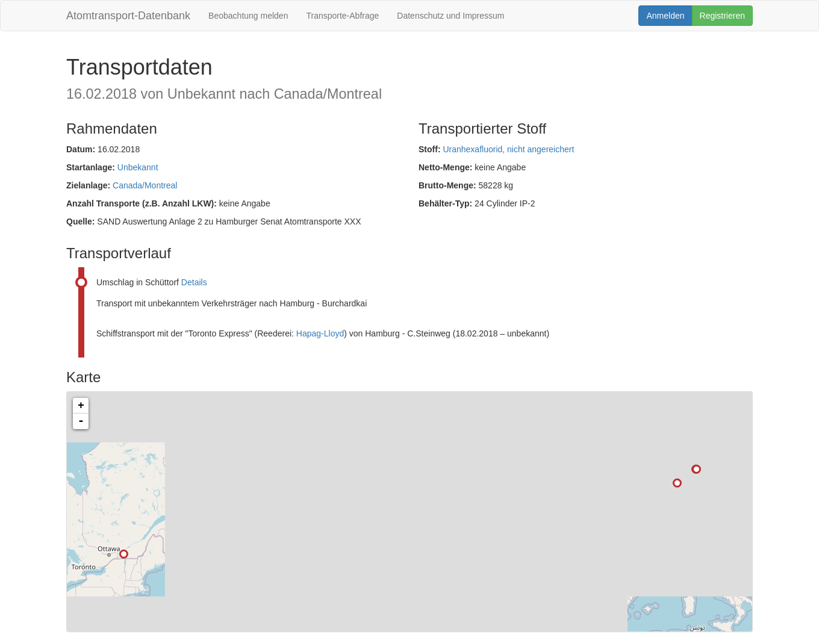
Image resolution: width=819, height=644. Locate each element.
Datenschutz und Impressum (450, 16)
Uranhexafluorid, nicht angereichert (508, 149)
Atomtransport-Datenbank (128, 16)
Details (194, 282)
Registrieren (722, 16)
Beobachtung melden (248, 16)
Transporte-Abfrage (342, 16)
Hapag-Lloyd (320, 333)
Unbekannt (138, 167)
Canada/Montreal (145, 185)
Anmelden (665, 16)
